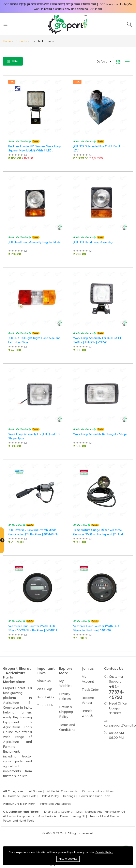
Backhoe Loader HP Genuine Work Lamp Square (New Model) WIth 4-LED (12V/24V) (35, 150)
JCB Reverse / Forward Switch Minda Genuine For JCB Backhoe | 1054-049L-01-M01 (33, 534)
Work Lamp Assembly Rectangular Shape (100, 434)
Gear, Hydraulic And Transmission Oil (100, 812)
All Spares (36, 791)
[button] (104, 61)
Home (7, 41)
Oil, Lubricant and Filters (98, 791)
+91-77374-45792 (117, 692)
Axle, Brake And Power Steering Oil (62, 816)
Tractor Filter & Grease (105, 816)
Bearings (69, 796)
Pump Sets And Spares (56, 804)
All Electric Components (62, 791)
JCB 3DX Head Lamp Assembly (93, 242)
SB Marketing (15, 525)
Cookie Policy (104, 852)
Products (21, 41)
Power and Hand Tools (95, 796)
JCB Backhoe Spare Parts (20, 796)
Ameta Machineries (18, 141)
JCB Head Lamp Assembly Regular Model (35, 242)
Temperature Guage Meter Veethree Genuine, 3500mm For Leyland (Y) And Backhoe (98, 534)
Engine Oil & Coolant (58, 812)
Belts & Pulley (50, 796)
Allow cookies (68, 859)
